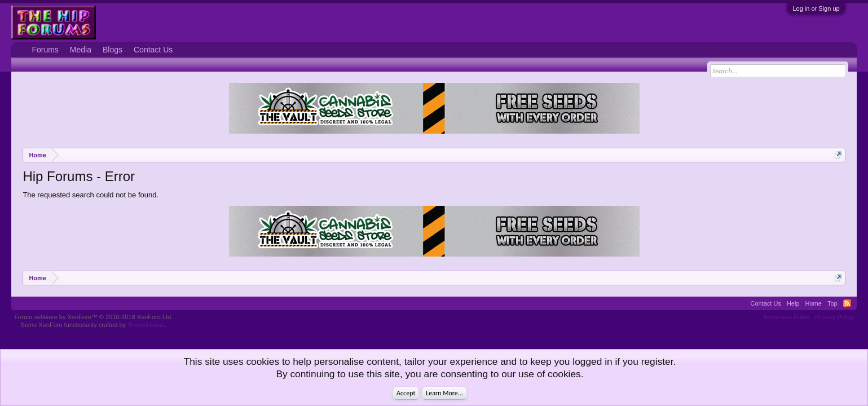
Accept (406, 393)
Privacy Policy (834, 317)
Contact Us (153, 50)
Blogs (113, 50)
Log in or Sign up (816, 8)
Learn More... (444, 393)
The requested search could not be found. (91, 195)
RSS (847, 303)
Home (814, 303)
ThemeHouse (146, 325)
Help (793, 303)
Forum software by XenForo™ (93, 317)
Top (832, 303)
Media (81, 50)
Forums (45, 50)
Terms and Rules (787, 317)
